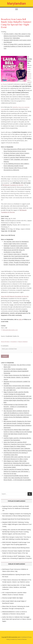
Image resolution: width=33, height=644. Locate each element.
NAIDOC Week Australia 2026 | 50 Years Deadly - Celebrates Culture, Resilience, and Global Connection (16, 587)
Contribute (24, 637)
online (20, 319)
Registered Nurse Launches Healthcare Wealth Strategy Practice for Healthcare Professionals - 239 (16, 508)
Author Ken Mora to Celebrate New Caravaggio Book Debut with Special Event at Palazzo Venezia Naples (17, 619)
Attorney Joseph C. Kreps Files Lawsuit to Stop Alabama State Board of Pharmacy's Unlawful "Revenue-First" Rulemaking (17, 36)
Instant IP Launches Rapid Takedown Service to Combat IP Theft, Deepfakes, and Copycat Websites (17, 159)
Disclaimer (14, 342)
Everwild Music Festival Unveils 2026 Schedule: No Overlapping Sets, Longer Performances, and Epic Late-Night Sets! (18, 388)
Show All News (5, 342)
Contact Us (14, 639)
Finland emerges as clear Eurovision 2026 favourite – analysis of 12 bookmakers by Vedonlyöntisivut (15, 407)
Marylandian (16, 3)
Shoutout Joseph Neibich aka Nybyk (12, 598)
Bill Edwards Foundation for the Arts (13, 185)
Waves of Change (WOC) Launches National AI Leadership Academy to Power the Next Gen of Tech (17, 46)
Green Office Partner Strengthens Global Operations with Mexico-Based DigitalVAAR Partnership (16, 371)
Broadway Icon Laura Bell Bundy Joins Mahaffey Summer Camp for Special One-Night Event (16, 23)
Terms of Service (22, 639)
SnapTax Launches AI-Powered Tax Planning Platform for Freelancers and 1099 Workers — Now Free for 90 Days (17, 471)
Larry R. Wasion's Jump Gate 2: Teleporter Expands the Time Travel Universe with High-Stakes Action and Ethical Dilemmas (16, 256)
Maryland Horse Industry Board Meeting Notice (16, 548)
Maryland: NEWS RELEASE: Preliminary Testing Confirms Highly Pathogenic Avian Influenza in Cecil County (17, 524)
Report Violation (23, 342)
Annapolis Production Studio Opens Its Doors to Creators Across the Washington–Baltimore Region (18, 417)
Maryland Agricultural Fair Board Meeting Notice (16, 519)
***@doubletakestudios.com (9, 330)
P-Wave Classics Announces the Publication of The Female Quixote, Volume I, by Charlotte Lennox (17, 377)
